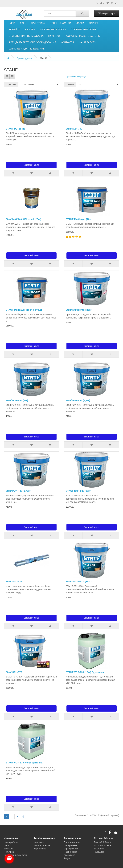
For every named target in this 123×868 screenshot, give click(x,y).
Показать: (70, 84)
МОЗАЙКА (15, 29)
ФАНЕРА (30, 29)
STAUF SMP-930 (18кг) (78, 491)
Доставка (9, 849)
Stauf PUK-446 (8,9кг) (78, 400)
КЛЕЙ (12, 23)
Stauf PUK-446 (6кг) (17, 400)
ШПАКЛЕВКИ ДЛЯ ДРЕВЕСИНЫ (27, 49)
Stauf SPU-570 (14, 672)
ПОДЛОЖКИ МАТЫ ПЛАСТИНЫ (82, 36)
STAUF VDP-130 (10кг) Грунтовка (85, 672)
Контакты (39, 842)
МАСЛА (80, 23)
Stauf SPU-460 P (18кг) (79, 581)
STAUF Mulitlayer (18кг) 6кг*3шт (24, 310)
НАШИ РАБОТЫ (88, 42)
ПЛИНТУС (54, 36)
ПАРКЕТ (94, 23)
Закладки (99, 849)
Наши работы (11, 842)
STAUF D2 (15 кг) (15, 129)
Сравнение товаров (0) (76, 77)
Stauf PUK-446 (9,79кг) (18, 491)
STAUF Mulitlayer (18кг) (79, 219)
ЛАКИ (23, 23)
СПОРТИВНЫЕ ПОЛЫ (83, 29)
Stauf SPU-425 (14, 581)
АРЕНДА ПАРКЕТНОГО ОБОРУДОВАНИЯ (32, 42)
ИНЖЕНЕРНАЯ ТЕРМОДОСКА (26, 36)
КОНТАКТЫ (67, 42)
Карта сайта (40, 849)
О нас (7, 845)
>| (23, 816)
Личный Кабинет (103, 842)
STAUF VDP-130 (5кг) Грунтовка (24, 763)
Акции (67, 858)
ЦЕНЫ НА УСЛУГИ (60, 23)
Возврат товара (42, 845)
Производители (72, 842)
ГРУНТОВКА (38, 23)
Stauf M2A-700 (74, 129)
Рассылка (99, 852)
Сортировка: (11, 84)
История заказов (103, 845)
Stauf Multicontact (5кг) (79, 310)
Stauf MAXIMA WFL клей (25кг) (23, 219)
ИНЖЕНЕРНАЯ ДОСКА (53, 29)
